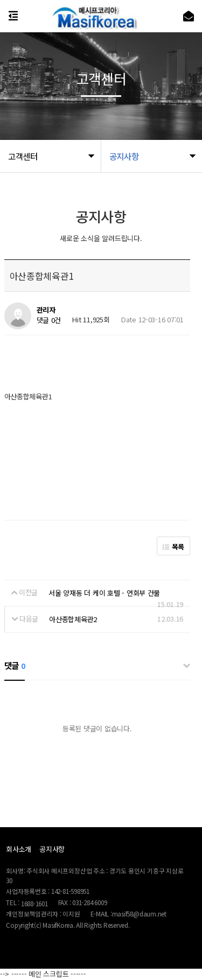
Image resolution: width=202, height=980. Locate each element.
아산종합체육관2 (73, 619)
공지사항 (52, 849)
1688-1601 (34, 903)
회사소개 (19, 849)
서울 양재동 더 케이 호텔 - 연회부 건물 (104, 593)
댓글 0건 (49, 320)
